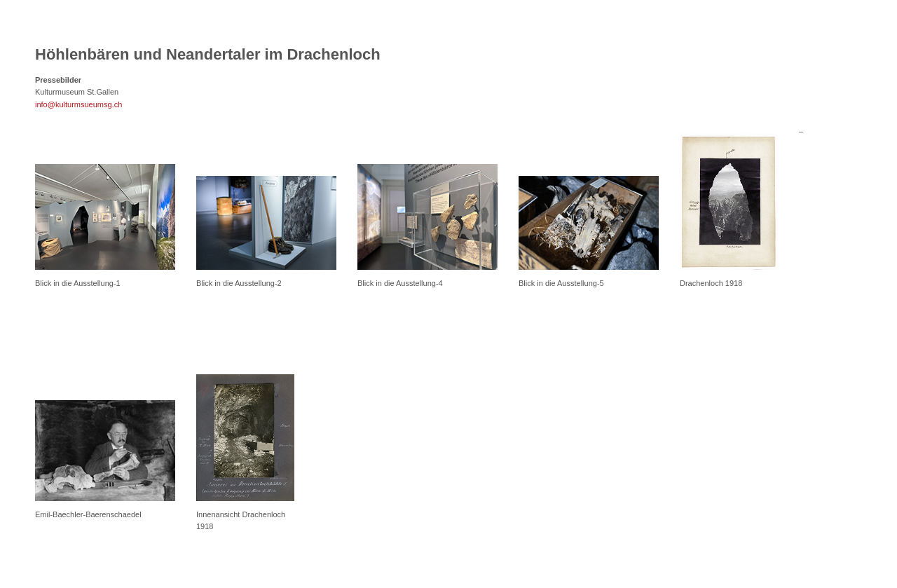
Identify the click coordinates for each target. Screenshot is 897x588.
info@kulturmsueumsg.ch (78, 104)
